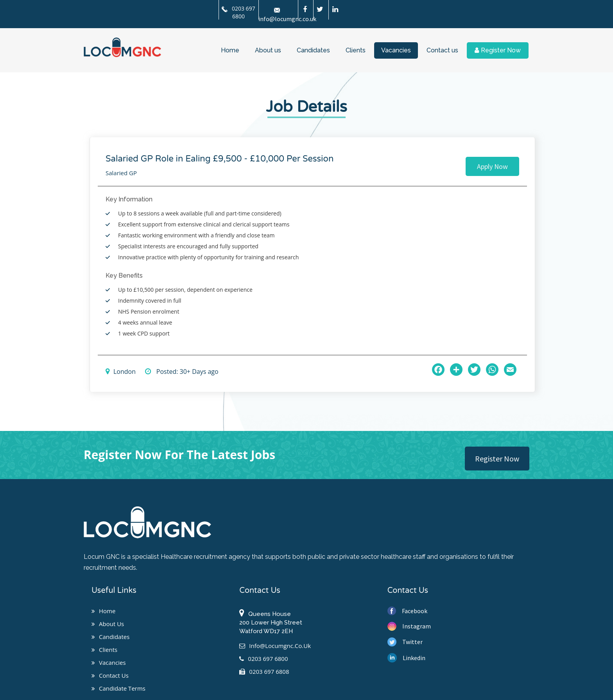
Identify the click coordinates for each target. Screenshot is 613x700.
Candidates (313, 50)
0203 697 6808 (264, 671)
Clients (356, 50)
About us (268, 50)
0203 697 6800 (238, 12)
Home (230, 50)
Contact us (442, 50)
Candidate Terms (118, 688)
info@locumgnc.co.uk (275, 646)
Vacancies (396, 50)
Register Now (498, 50)
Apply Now (492, 166)
